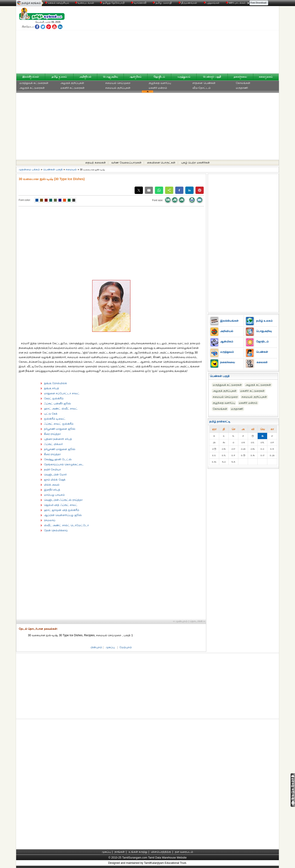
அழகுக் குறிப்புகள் (72, 83)
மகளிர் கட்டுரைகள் (72, 88)
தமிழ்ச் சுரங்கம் (31, 3)
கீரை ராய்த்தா (52, 434)
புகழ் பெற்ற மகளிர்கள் (195, 163)
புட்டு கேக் (51, 414)
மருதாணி (242, 88)
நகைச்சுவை (240, 77)
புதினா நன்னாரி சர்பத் (58, 439)
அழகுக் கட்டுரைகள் (32, 88)
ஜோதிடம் (159, 77)
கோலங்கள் (243, 83)
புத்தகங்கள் (212, 3)
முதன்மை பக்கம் (29, 169)
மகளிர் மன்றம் (158, 88)
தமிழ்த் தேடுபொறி (112, 3)
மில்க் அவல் (52, 485)
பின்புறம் (96, 647)
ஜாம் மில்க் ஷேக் (55, 480)
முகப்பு (110, 647)
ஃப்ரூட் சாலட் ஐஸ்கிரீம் (59, 424)
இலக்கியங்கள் (31, 77)
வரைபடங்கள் (84, 3)
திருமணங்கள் (188, 3)
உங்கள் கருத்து (138, 852)
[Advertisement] (192, 41)
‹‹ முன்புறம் (180, 621)
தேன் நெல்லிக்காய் (56, 530)
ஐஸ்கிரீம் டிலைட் (55, 419)
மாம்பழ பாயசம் (54, 495)
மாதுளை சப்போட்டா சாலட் (62, 393)
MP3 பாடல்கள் (236, 3)
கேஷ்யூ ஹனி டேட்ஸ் (58, 459)
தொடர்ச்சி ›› (198, 621)
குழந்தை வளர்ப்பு (160, 83)
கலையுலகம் (266, 77)
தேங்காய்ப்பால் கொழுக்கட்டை (64, 464)
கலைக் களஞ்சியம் (57, 3)
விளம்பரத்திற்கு (161, 852)
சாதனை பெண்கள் (204, 83)
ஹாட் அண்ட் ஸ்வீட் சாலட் (61, 409)
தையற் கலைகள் (95, 163)
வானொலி (139, 3)
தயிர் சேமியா (52, 470)
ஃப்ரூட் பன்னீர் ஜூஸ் (58, 404)
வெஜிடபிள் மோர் (55, 475)
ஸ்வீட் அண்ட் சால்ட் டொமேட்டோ (66, 525)
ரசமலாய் (50, 520)
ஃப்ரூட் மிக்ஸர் (53, 444)
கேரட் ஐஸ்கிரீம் (54, 398)
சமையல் (71, 169)
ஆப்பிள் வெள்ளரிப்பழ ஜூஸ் (63, 515)
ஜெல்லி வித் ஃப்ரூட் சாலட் (61, 505)
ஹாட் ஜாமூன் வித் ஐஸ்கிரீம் (62, 510)
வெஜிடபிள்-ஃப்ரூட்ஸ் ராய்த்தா (63, 500)
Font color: (25, 200)
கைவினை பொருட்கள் (161, 163)
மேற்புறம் (126, 647)
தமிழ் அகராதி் (162, 3)
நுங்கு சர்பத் (52, 388)
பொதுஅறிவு (111, 77)
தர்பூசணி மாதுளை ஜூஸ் (60, 429)
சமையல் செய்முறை (118, 83)
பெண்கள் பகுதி (212, 77)
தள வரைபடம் (184, 852)
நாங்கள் (120, 852)
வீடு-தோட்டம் (202, 88)
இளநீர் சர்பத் (52, 490)
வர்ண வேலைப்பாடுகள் (126, 163)
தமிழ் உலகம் (59, 77)
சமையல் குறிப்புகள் (118, 88)
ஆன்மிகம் (136, 77)
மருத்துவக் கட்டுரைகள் (34, 83)
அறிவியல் (85, 77)
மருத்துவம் (184, 77)
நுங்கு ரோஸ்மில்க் (55, 383)
